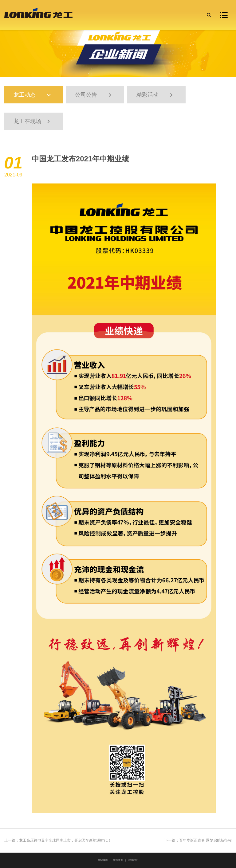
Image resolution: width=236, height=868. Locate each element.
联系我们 (133, 860)
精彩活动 (155, 95)
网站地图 (103, 860)
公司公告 (94, 95)
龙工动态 (35, 95)
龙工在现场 (33, 121)
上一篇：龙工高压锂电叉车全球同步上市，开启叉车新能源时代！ (58, 840)
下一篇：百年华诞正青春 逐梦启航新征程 (198, 840)
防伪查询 (118, 860)
